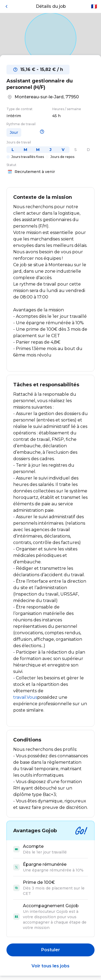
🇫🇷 (94, 6)
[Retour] (6, 6)
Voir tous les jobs (50, 966)
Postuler (51, 950)
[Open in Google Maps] (50, 38)
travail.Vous (25, 697)
